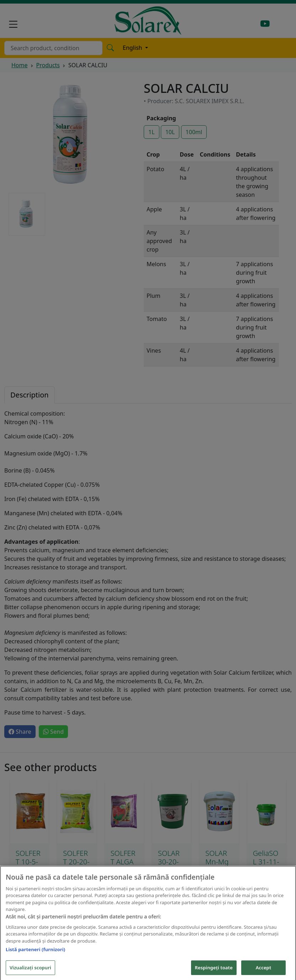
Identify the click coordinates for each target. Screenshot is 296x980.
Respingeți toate (214, 971)
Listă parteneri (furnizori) (35, 953)
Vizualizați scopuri (30, 971)
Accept (264, 971)
